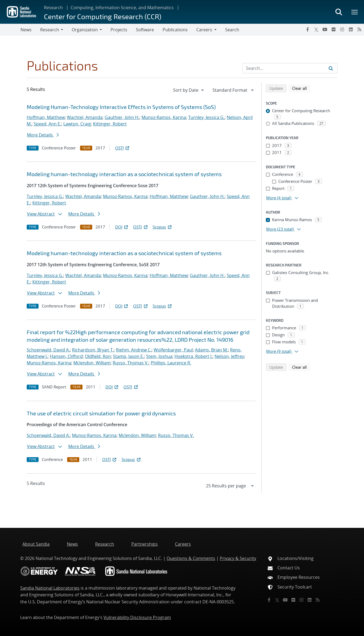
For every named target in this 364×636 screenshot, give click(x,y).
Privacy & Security (238, 558)
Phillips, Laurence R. (171, 363)
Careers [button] (204, 30)
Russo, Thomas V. (131, 363)
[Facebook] (308, 29)
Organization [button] (85, 30)
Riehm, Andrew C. (134, 350)
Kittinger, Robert (110, 124)
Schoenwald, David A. (48, 350)
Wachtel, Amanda (85, 117)
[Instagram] (342, 29)
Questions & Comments (191, 558)
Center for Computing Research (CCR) (103, 16)
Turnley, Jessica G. (206, 117)
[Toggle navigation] (10, 30)
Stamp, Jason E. (128, 356)
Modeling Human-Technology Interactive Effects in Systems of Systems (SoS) (121, 107)
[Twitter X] (316, 29)
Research (53, 8)
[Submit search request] (331, 68)
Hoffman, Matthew (46, 117)
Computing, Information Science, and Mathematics (122, 8)
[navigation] (189, 90)
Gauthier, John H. (122, 117)
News (26, 30)
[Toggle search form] (339, 12)
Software (145, 30)
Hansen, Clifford (66, 356)
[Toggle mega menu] (355, 12)
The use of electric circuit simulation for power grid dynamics (101, 413)
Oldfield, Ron (98, 356)
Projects (119, 30)
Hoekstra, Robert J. (193, 356)
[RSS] (359, 29)
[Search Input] (290, 68)
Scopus (162, 227)
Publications (175, 30)
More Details (43, 135)
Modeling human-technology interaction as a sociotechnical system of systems (124, 174)
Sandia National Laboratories (50, 588)
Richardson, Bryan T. (93, 350)
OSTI (123, 148)
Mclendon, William (92, 363)
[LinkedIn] (351, 29)
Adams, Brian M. (211, 350)
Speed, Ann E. (47, 124)
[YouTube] (325, 29)
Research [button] (50, 30)
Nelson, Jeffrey (229, 356)
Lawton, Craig (77, 124)
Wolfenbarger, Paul (173, 350)
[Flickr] (334, 29)
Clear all (301, 88)
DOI (122, 227)
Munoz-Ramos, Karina (164, 117)
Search (232, 30)
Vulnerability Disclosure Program (137, 617)
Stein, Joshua (159, 356)
